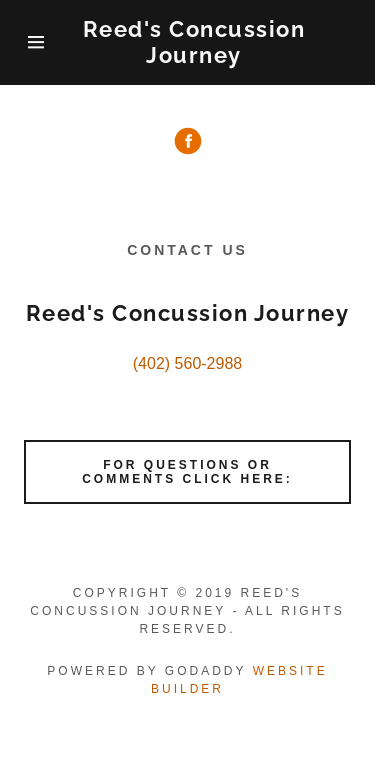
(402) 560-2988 (187, 363)
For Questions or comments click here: (187, 472)
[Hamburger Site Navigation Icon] (36, 42)
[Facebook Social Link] (188, 143)
